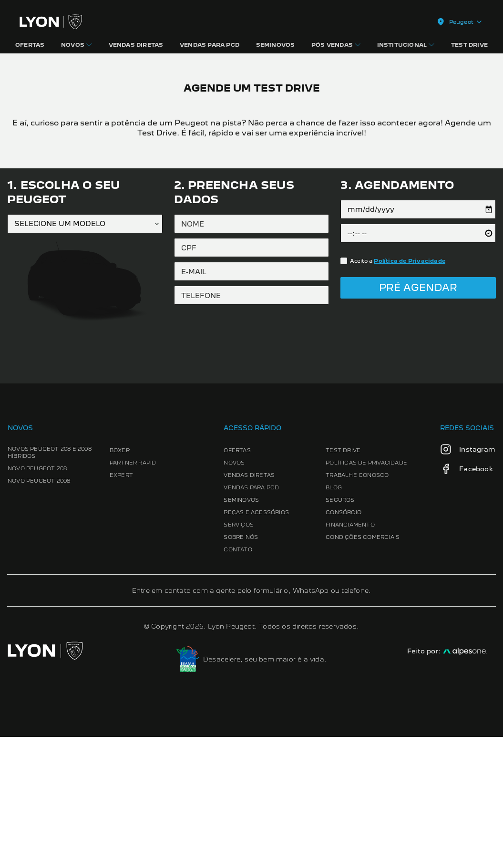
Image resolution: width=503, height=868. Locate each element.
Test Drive (343, 581)
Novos (235, 594)
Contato (238, 681)
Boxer (120, 581)
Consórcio (344, 643)
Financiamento (350, 656)
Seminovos (242, 631)
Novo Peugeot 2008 (39, 612)
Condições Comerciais (363, 668)
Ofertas (237, 581)
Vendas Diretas (250, 606)
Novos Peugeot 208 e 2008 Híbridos (50, 584)
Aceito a (398, 392)
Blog (334, 619)
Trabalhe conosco (357, 606)
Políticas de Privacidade (366, 594)
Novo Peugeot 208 (37, 599)
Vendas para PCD (252, 619)
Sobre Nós (241, 668)
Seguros (340, 631)
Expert (121, 606)
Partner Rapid (133, 594)
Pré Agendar (418, 419)
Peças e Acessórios (257, 643)
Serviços (239, 656)
